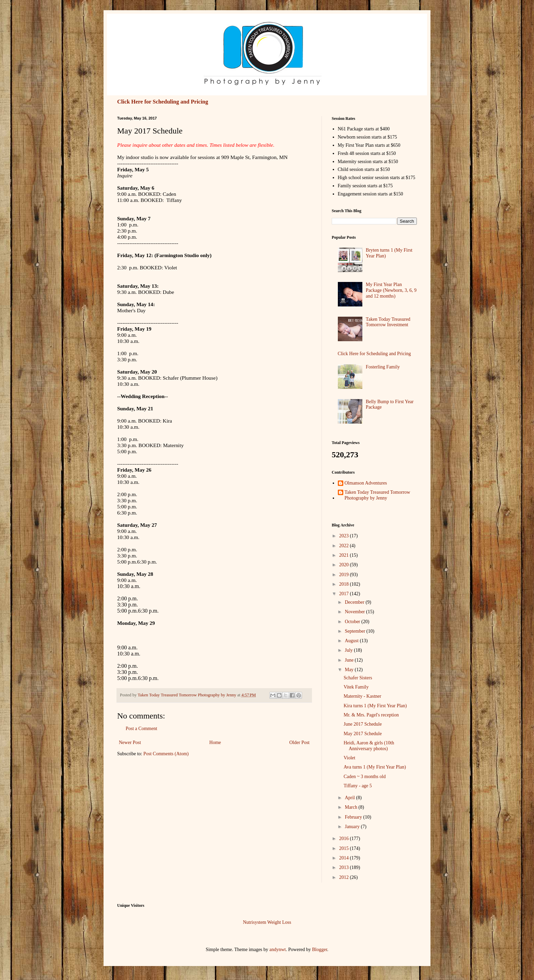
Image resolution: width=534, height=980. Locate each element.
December (355, 602)
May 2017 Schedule (363, 734)
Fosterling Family (383, 367)
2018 (345, 584)
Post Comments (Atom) (166, 754)
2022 (345, 546)
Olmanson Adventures (366, 483)
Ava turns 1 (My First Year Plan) (375, 767)
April (350, 798)
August (352, 641)
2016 (345, 839)
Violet (349, 758)
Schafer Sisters (358, 678)
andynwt (278, 950)
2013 (345, 867)
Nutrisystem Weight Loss (267, 922)
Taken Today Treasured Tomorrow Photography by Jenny (378, 495)
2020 (345, 565)
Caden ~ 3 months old (365, 777)
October (353, 622)
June (350, 660)
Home (215, 742)
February (354, 817)
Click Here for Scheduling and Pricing (163, 102)
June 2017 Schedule (363, 724)
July (349, 650)
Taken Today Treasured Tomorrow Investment (388, 322)
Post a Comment (142, 729)
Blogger (319, 950)
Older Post (300, 742)
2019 (345, 575)
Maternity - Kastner (362, 696)
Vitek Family (356, 687)
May (350, 670)
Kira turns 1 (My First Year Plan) (375, 706)
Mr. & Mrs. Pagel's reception (371, 715)
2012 (345, 877)
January (353, 827)
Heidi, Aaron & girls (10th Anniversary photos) (369, 746)
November (355, 612)
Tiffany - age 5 (358, 786)
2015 (345, 848)
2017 (345, 594)
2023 (345, 536)
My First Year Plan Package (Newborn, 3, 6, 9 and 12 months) (391, 290)
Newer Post (130, 742)
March (351, 807)
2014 (345, 858)
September (355, 631)
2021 (345, 555)
